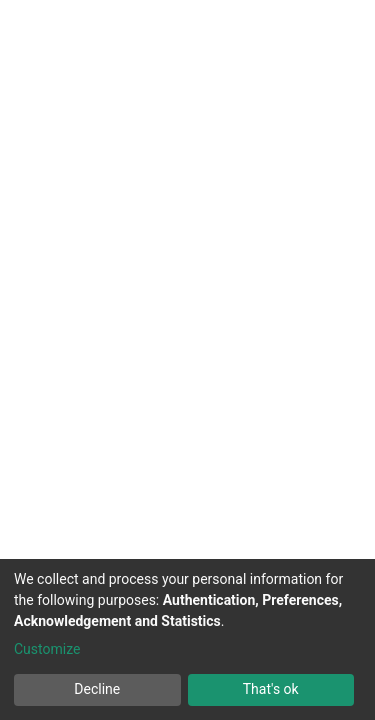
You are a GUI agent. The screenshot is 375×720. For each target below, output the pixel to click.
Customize (47, 649)
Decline (97, 689)
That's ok (271, 689)
